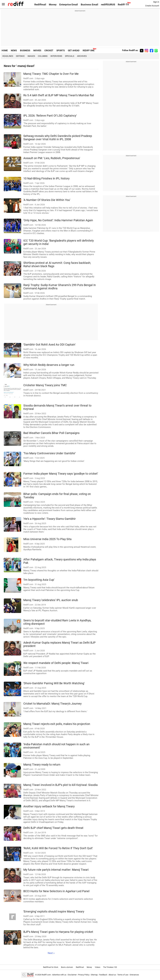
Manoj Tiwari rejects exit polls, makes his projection (57, 724)
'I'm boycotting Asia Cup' (39, 580)
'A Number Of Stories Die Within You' (47, 200)
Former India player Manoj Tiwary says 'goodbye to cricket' (61, 474)
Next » (51, 953)
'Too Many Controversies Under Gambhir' (50, 453)
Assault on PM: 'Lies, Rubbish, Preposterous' (52, 158)
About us (112, 975)
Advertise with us (59, 975)
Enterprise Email (69, 5)
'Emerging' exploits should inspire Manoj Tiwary (54, 912)
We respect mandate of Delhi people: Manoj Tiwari (56, 663)
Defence (20, 56)
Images (31, 56)
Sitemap (94, 975)
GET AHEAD (74, 51)
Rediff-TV (123, 5)
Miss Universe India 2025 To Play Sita (47, 539)
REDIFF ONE (89, 51)
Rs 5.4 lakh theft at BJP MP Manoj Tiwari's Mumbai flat (59, 95)
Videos (98, 967)
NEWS (14, 51)
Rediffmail (40, 5)
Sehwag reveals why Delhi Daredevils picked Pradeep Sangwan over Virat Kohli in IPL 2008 (58, 138)
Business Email (90, 5)
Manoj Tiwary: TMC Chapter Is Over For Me (51, 74)
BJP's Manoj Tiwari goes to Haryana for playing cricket (58, 932)
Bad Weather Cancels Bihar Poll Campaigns (51, 433)
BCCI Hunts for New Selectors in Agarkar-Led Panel (56, 891)
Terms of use (123, 975)
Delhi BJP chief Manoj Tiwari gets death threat (53, 828)
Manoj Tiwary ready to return (42, 765)
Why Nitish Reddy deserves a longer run (49, 365)
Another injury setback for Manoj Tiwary (49, 806)
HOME (5, 51)
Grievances (134, 975)
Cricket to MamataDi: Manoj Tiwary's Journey (52, 704)
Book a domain (67, 967)
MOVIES (37, 51)
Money (53, 5)
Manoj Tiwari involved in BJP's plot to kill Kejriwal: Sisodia (60, 785)
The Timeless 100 (110, 967)
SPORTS (61, 51)
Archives (82, 56)
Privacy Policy (84, 975)
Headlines (8, 56)
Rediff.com (46, 975)
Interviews (56, 56)
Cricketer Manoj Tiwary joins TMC (45, 385)
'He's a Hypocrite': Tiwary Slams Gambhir (50, 519)
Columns (43, 56)
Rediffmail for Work (51, 967)
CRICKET (49, 51)
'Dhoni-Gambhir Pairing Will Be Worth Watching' (54, 683)
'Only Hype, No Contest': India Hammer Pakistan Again (58, 220)
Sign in (156, 2)
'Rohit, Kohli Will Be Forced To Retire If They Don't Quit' (58, 848)
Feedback (103, 975)
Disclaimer (72, 975)
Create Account (152, 6)
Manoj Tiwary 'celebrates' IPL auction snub (51, 600)
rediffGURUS (108, 5)
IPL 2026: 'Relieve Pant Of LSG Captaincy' (50, 116)
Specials (70, 56)
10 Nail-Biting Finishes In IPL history (46, 179)
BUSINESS (25, 51)
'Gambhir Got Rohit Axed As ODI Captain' (49, 345)
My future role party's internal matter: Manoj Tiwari (56, 870)
